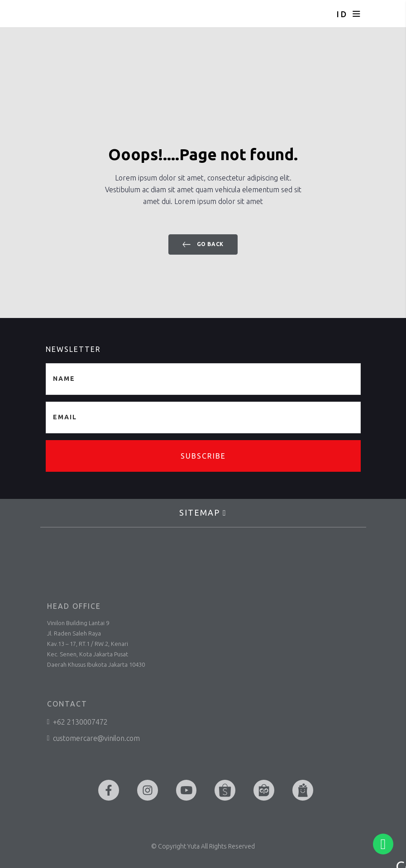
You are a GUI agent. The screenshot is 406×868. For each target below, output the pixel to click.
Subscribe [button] (203, 456)
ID (342, 14)
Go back (203, 244)
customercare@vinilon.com (94, 738)
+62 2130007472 (78, 722)
